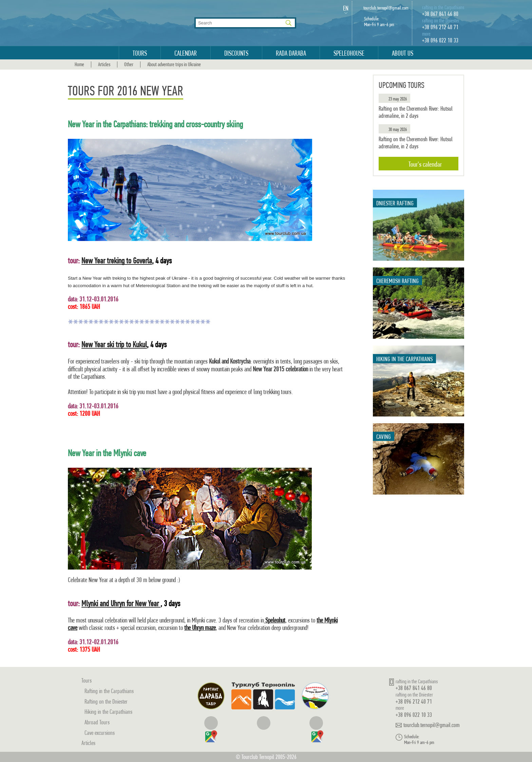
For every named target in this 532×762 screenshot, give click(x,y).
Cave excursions (100, 733)
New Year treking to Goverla (117, 261)
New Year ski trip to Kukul (114, 344)
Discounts (236, 53)
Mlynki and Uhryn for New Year (121, 603)
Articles (104, 64)
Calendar (186, 53)
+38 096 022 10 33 (440, 40)
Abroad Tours (97, 722)
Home (79, 64)
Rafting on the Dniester (106, 701)
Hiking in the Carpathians (108, 712)
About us (403, 53)
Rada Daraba (291, 53)
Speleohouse (349, 53)
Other (129, 64)
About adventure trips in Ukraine (174, 64)
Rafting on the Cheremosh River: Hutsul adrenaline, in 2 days (416, 112)
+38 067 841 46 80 (440, 14)
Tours (140, 53)
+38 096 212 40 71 (440, 27)
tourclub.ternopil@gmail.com (386, 8)
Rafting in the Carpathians (109, 691)
